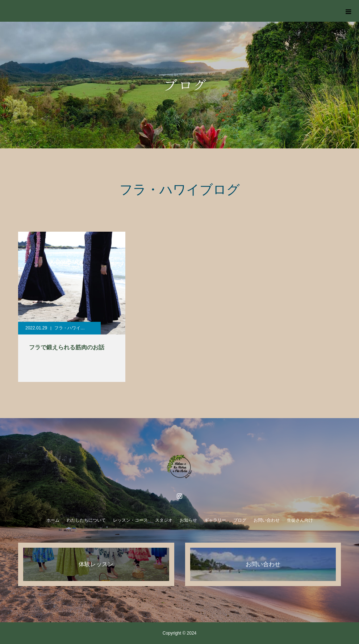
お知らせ (188, 520)
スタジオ (164, 520)
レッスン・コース (130, 520)
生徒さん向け (300, 520)
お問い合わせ (267, 520)
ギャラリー (215, 520)
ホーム (53, 520)
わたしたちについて (86, 520)
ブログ (240, 520)
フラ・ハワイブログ (74, 328)
